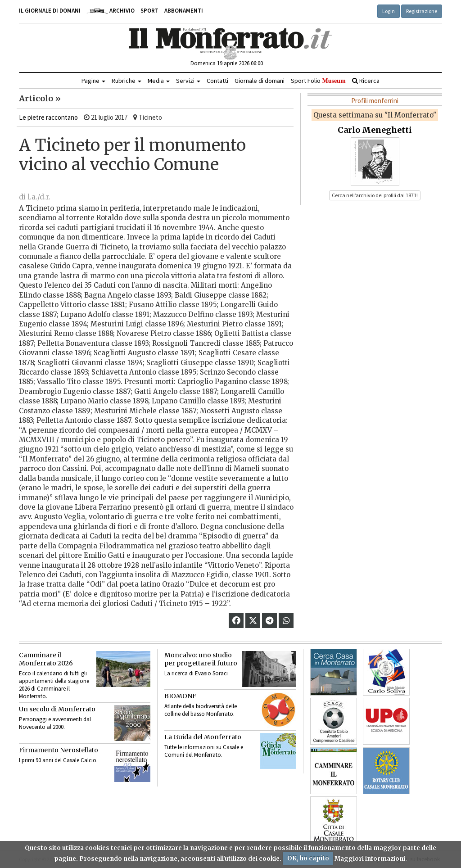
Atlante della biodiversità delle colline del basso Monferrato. (201, 710)
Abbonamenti (184, 11)
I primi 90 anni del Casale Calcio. (58, 760)
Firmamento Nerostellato (59, 750)
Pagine (93, 81)
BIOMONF (180, 696)
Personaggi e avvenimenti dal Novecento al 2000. (55, 723)
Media (159, 81)
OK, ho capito (308, 858)
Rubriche (127, 81)
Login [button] (389, 11)
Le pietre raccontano (48, 117)
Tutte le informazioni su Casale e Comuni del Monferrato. (204, 751)
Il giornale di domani (50, 11)
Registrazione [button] (422, 11)
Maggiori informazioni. (371, 858)
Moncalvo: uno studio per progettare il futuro (201, 659)
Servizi (188, 81)
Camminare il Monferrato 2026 (46, 659)
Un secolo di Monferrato (57, 709)
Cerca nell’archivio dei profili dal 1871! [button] (375, 195)
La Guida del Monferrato (203, 737)
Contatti (217, 81)
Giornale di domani (260, 81)
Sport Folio (318, 81)
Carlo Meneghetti (375, 130)
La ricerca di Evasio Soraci (196, 673)
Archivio (111, 11)
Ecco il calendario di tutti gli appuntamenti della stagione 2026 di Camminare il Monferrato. (54, 685)
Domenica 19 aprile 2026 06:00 (227, 63)
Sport (149, 11)
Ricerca (366, 81)
